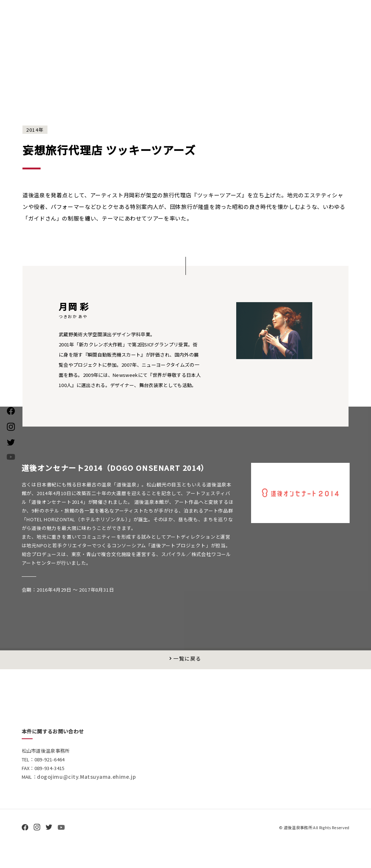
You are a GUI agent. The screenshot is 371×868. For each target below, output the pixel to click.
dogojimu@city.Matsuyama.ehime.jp (89, 795)
